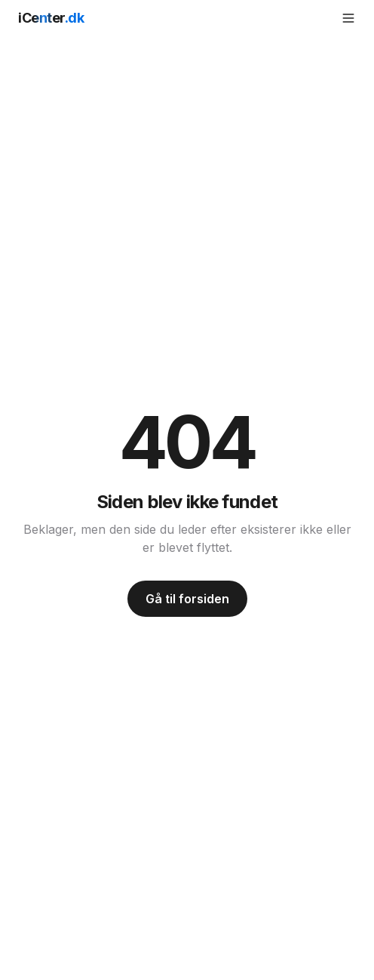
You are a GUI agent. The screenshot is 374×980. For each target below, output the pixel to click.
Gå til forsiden (187, 599)
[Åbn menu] (348, 18)
